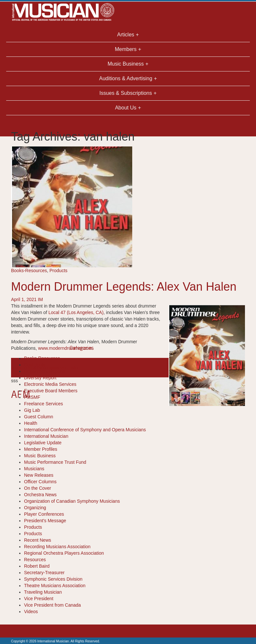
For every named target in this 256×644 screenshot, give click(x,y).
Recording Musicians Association (57, 547)
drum (16, 368)
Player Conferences (44, 514)
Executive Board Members (51, 391)
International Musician (46, 436)
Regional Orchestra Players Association (64, 553)
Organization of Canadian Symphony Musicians (72, 501)
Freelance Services (44, 404)
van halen (71, 368)
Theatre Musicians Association (55, 586)
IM (41, 299)
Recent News (38, 540)
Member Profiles (41, 449)
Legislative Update (43, 443)
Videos (31, 612)
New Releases (39, 475)
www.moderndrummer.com (65, 348)
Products (58, 271)
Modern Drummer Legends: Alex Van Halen (124, 287)
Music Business (40, 456)
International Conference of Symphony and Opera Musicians (85, 430)
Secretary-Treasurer (44, 573)
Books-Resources (29, 271)
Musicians (34, 469)
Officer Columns (40, 482)
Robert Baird (37, 566)
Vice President (39, 599)
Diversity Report (40, 378)
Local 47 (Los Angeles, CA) (76, 312)
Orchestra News (40, 495)
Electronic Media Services (50, 384)
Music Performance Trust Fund (55, 462)
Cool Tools (35, 365)
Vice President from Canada (52, 605)
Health (31, 423)
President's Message (45, 521)
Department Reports (45, 371)
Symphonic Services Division (53, 579)
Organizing (35, 508)
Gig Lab (32, 410)
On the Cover (38, 488)
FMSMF (32, 397)
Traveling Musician (43, 592)
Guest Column (38, 417)
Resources (35, 560)
